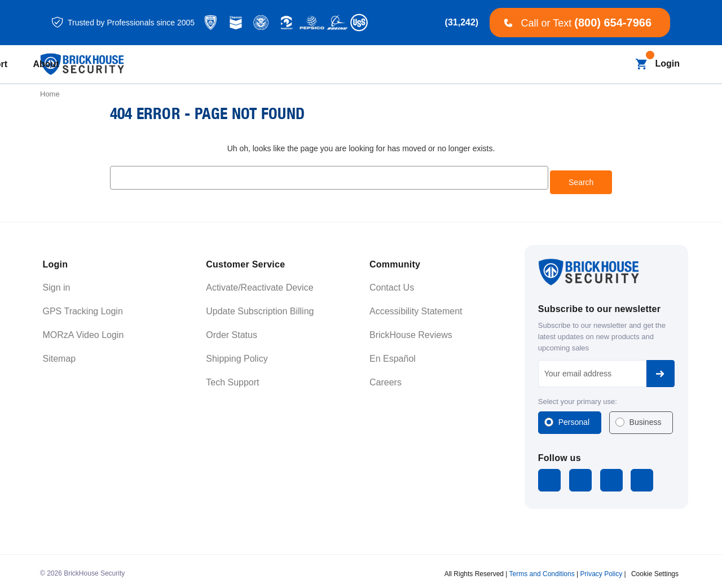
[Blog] (313, 65)
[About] (552, 65)
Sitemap (60, 354)
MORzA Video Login (83, 330)
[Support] (496, 65)
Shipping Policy (237, 354)
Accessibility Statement (416, 307)
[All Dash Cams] (256, 65)
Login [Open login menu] (667, 63)
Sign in (57, 283)
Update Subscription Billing (260, 307)
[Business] (367, 65)
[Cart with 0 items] (641, 64)
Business (646, 418)
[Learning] (434, 65)
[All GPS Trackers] (177, 65)
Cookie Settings (655, 568)
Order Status (232, 330)
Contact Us (392, 283)
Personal (574, 418)
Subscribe (661, 369)
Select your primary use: (578, 397)
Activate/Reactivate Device (259, 283)
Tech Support (232, 378)
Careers (386, 378)
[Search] (619, 64)
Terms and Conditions (542, 568)
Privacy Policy (601, 568)
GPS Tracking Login (83, 307)
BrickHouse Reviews (411, 330)
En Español (393, 354)
